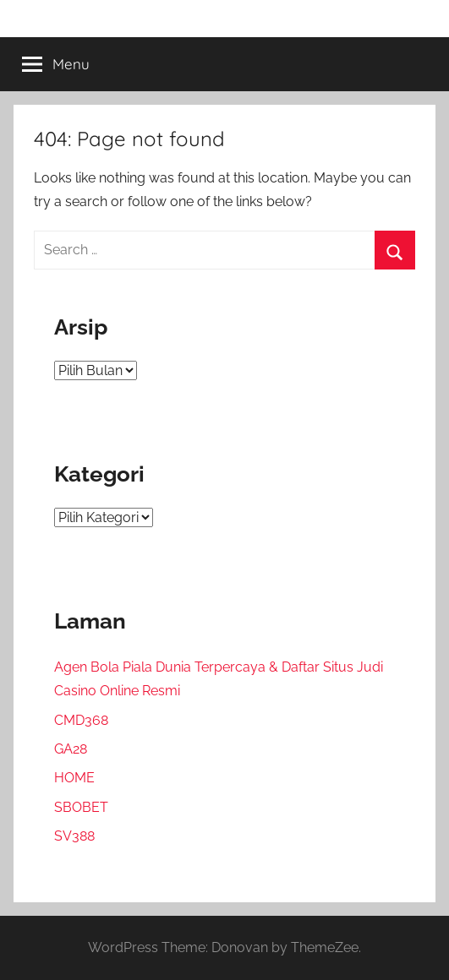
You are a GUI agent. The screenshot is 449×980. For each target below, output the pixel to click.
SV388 (74, 836)
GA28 (71, 749)
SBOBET (81, 807)
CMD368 (81, 720)
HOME (74, 778)
